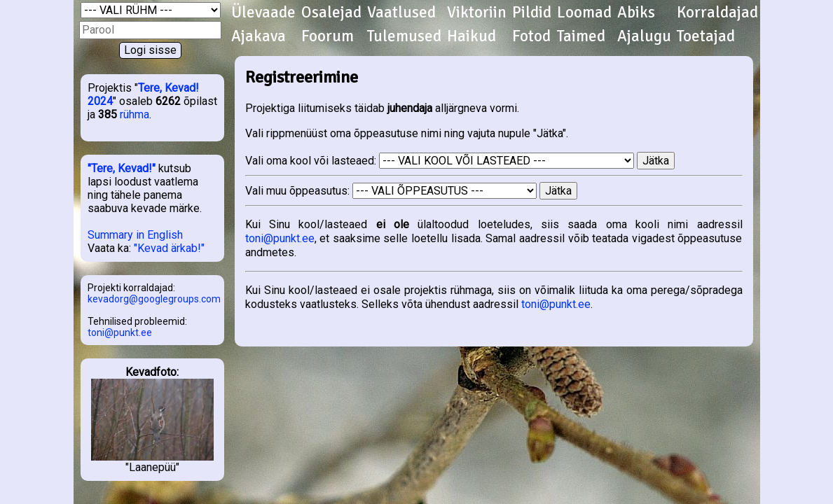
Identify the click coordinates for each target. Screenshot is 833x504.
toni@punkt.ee (120, 332)
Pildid (532, 13)
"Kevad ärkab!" (169, 248)
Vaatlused (401, 13)
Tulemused (404, 36)
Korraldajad (717, 13)
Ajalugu (644, 36)
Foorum (328, 36)
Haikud (471, 36)
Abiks (636, 13)
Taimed (581, 36)
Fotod (531, 36)
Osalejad (331, 13)
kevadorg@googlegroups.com (154, 299)
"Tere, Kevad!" (122, 168)
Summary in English (135, 235)
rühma (135, 114)
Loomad (584, 13)
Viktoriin (477, 13)
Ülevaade (263, 13)
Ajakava (259, 36)
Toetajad (706, 36)
